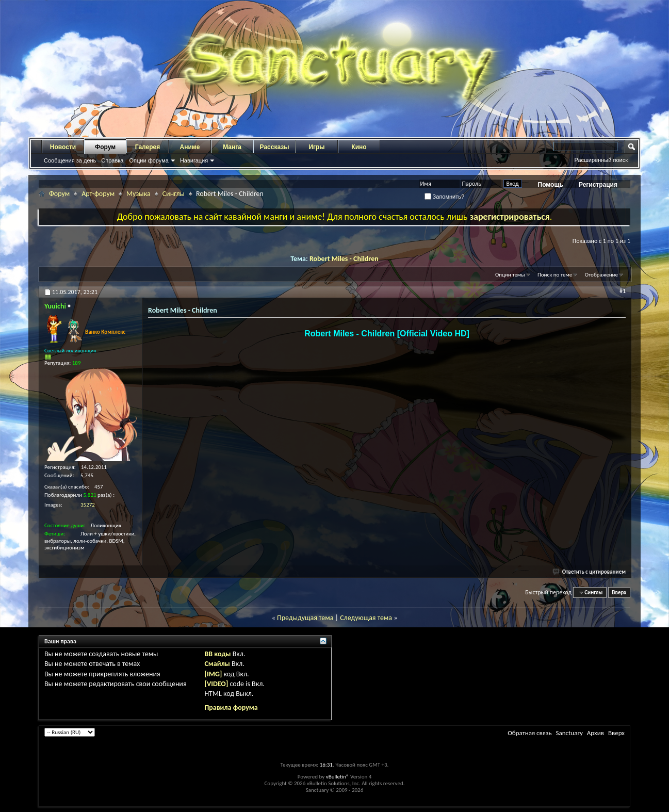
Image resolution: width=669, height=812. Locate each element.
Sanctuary (569, 733)
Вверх (619, 592)
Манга (232, 147)
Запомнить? (445, 197)
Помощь (551, 185)
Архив (595, 733)
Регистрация (598, 185)
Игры (316, 147)
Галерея (148, 147)
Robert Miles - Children (344, 259)
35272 (88, 505)
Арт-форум (98, 194)
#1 (623, 291)
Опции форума (149, 160)
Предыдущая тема (305, 618)
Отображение (601, 275)
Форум (105, 147)
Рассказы (275, 147)
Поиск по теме (555, 275)
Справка (112, 160)
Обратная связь (529, 733)
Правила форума (231, 708)
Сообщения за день (70, 160)
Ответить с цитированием (590, 572)
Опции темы (510, 275)
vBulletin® (338, 777)
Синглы (174, 194)
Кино (359, 147)
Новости (63, 147)
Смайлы (217, 664)
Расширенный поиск (601, 160)
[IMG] (213, 674)
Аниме (190, 147)
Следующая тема (366, 618)
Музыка (138, 194)
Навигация (194, 160)
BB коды (217, 654)
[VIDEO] (216, 684)
